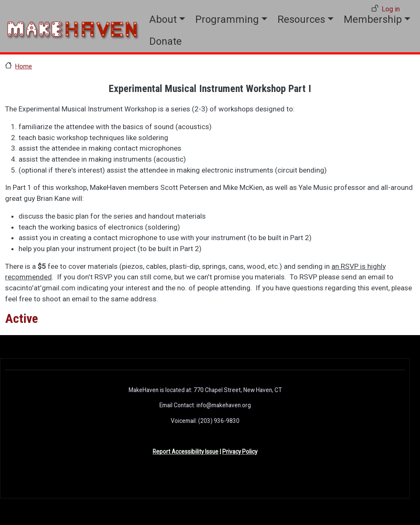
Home (24, 66)
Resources (301, 19)
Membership (373, 19)
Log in (391, 9)
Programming (227, 19)
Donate (166, 41)
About (163, 19)
